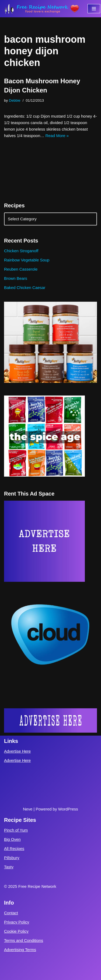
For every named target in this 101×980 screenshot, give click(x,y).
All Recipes (14, 848)
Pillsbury (12, 858)
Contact (11, 913)
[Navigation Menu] (94, 9)
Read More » (57, 136)
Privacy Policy (17, 922)
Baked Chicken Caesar (25, 288)
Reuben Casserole (21, 269)
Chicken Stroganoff (21, 251)
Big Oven (12, 839)
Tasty (9, 867)
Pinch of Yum (16, 830)
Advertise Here (17, 751)
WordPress (68, 809)
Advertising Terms (20, 950)
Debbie (15, 100)
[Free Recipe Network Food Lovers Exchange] (42, 9)
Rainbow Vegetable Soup (27, 260)
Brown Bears (16, 278)
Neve (28, 809)
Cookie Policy (16, 931)
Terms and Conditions (24, 940)
